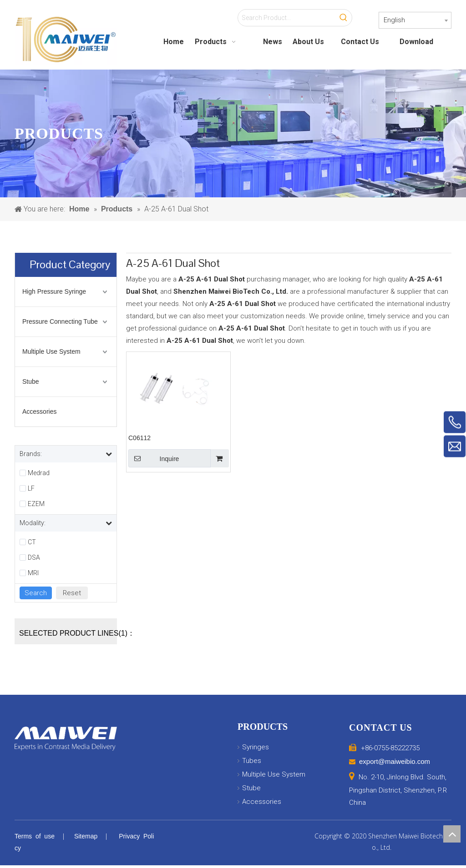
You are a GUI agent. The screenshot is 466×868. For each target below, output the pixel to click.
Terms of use (35, 836)
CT (32, 542)
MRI (33, 573)
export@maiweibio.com (395, 761)
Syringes (256, 747)
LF (31, 488)
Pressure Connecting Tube (60, 321)
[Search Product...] (287, 18)
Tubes (252, 761)
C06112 (139, 438)
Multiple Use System (51, 351)
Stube (31, 381)
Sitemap (86, 836)
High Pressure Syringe (54, 291)
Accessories (39, 411)
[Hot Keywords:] (344, 18)
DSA (34, 557)
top (452, 834)
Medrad (39, 473)
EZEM (36, 504)
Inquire (154, 458)
